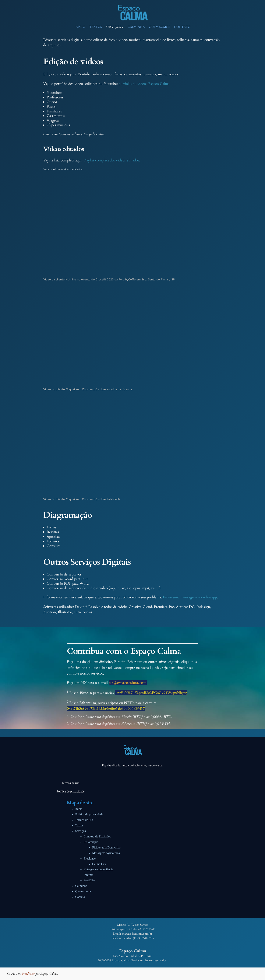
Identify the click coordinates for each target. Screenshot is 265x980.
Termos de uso (84, 820)
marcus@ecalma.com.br (137, 934)
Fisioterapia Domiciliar (106, 847)
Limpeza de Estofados (97, 836)
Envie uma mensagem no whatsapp (190, 597)
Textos (79, 825)
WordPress (28, 974)
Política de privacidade (89, 814)
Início (79, 809)
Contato (80, 897)
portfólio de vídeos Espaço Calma (144, 84)
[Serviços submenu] (123, 27)
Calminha (81, 886)
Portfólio (89, 880)
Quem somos (83, 891)
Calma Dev (99, 864)
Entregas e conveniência (99, 869)
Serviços (81, 831)
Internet (89, 875)
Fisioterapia (91, 842)
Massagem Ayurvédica (106, 853)
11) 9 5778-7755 (144, 938)
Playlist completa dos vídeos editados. (112, 160)
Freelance (90, 858)
